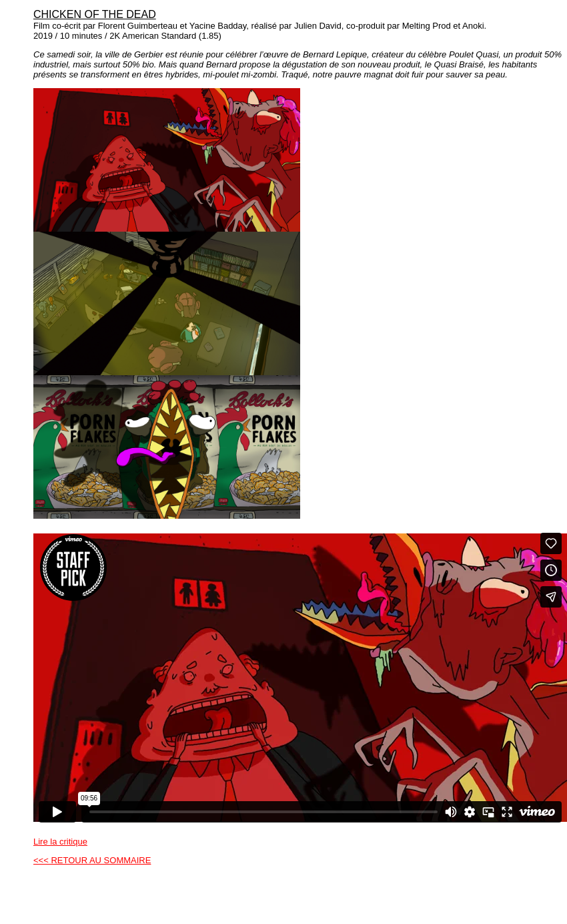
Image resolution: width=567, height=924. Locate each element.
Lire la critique (60, 842)
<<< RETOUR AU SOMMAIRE (92, 860)
